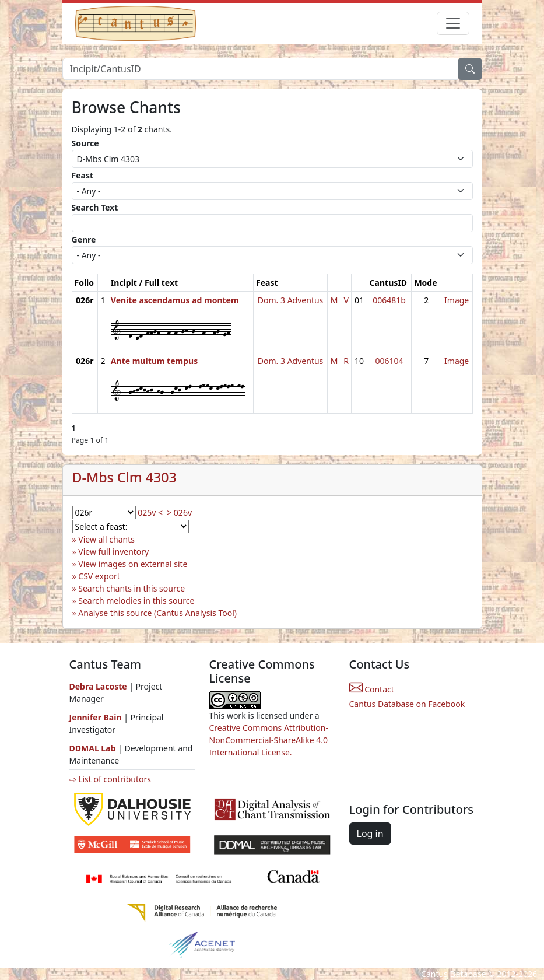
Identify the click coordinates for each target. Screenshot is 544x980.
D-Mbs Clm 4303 (124, 477)
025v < (150, 512)
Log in (370, 834)
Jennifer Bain (97, 717)
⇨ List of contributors (110, 779)
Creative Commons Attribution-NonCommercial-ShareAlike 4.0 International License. (269, 740)
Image (457, 300)
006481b (389, 300)
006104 (389, 361)
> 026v (179, 512)
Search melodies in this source (136, 601)
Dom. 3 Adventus (290, 300)
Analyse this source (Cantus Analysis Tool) (157, 613)
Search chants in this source (131, 588)
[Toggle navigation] (453, 23)
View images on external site (133, 564)
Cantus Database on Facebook (407, 704)
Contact (372, 689)
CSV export (99, 576)
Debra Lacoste (98, 686)
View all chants (106, 539)
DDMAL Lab (93, 748)
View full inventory (113, 552)
